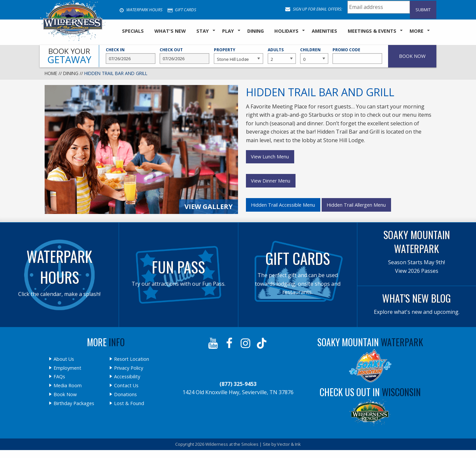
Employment (67, 368)
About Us (64, 359)
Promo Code (357, 56)
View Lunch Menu (270, 157)
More (416, 31)
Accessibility (127, 377)
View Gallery (209, 207)
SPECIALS (133, 31)
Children (314, 56)
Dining (256, 31)
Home (51, 73)
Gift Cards (182, 10)
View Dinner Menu (271, 181)
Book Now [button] (412, 56)
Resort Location (132, 359)
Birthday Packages (74, 403)
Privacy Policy (129, 368)
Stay (203, 31)
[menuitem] (133, 31)
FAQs (59, 377)
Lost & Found (129, 403)
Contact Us (126, 386)
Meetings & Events (372, 31)
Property (239, 56)
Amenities (324, 31)
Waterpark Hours (141, 10)
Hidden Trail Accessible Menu (283, 205)
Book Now (65, 395)
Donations (125, 395)
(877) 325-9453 (238, 384)
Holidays (286, 31)
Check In (131, 56)
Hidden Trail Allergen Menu (356, 205)
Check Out (184, 56)
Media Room (68, 386)
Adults (282, 56)
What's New (170, 31)
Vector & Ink (289, 444)
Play (228, 31)
